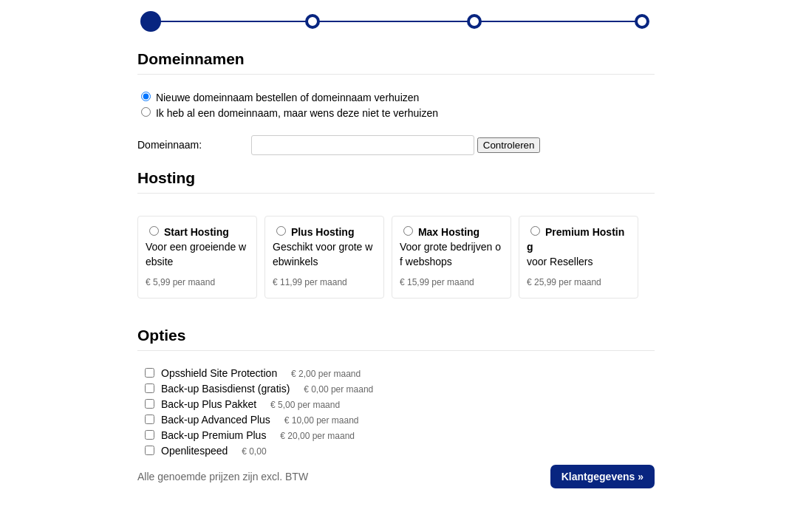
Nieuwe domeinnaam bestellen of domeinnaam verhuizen (280, 98)
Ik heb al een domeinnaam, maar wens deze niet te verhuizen (290, 113)
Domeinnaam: (170, 145)
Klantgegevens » (602, 477)
